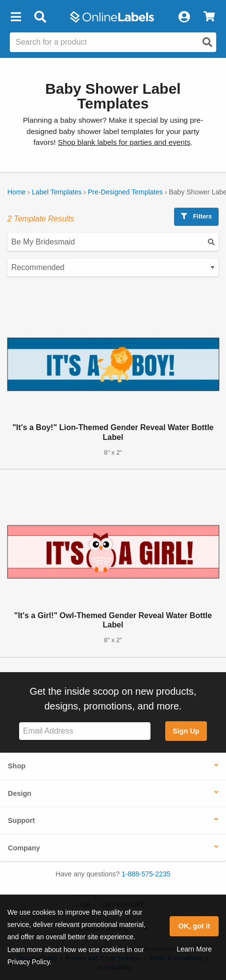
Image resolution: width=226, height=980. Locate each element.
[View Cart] (209, 17)
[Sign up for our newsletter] (85, 731)
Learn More (194, 949)
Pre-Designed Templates (125, 192)
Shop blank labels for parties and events (124, 142)
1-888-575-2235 (146, 874)
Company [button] (24, 848)
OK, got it (194, 926)
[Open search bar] (40, 17)
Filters (196, 216)
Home (16, 192)
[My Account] (184, 17)
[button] (16, 17)
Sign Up (186, 731)
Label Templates (57, 192)
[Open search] (207, 42)
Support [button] (21, 820)
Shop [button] (17, 766)
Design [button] (20, 793)
